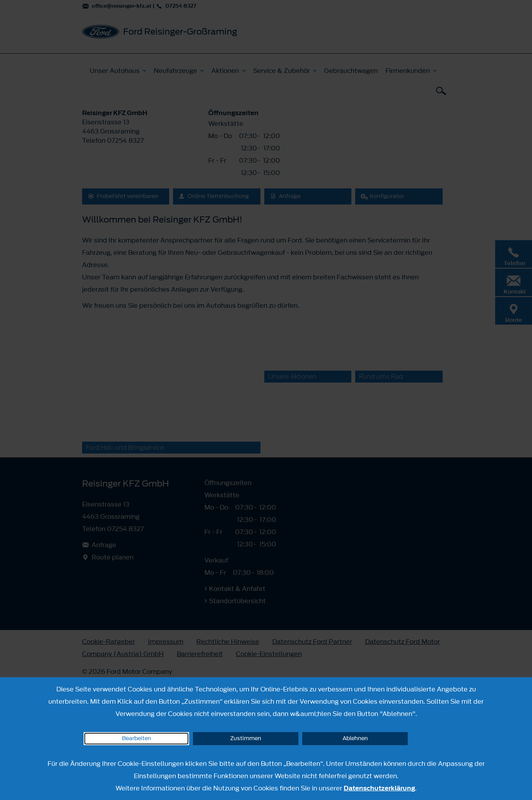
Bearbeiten (137, 738)
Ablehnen (355, 738)
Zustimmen (246, 738)
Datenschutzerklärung (379, 788)
